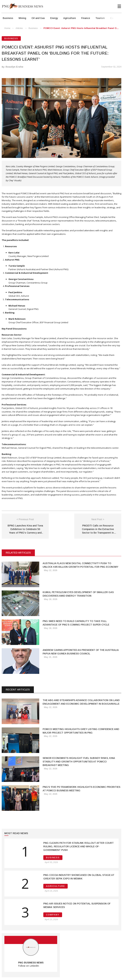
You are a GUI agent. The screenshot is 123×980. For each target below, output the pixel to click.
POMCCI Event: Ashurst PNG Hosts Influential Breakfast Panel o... (81, 28)
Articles (19, 28)
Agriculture (70, 18)
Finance (86, 18)
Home (7, 28)
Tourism (100, 18)
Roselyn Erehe (14, 67)
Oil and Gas (38, 18)
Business (8, 18)
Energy (54, 18)
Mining (22, 18)
